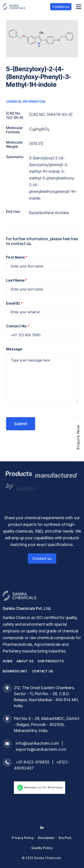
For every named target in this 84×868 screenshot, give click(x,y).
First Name (17, 257)
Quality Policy (42, 848)
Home (8, 661)
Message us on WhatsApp (40, 788)
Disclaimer (46, 838)
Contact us (61, 7)
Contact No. (18, 326)
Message (14, 349)
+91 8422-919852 (33, 762)
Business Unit (15, 671)
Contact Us (42, 671)
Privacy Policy (23, 838)
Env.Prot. (65, 838)
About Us (25, 661)
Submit (21, 424)
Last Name (16, 280)
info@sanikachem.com (37, 743)
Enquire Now (78, 437)
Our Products (51, 661)
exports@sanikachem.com (41, 749)
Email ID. (14, 303)
